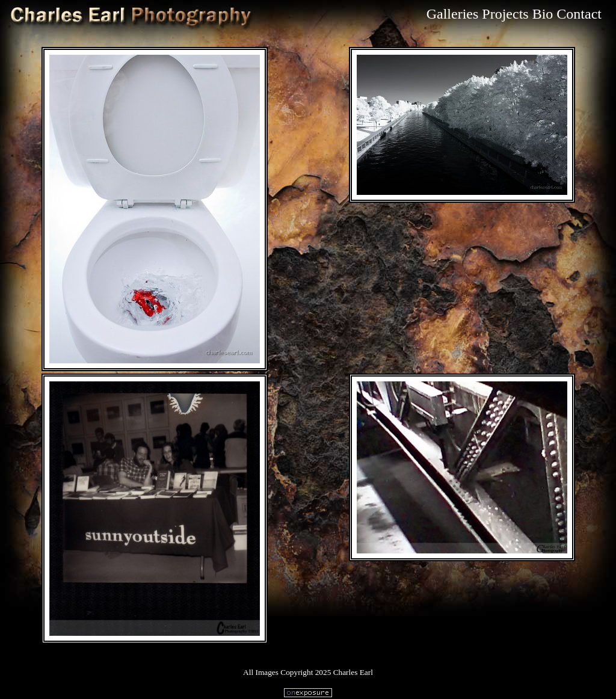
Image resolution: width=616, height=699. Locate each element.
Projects (505, 14)
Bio (543, 14)
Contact (579, 14)
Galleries (453, 14)
